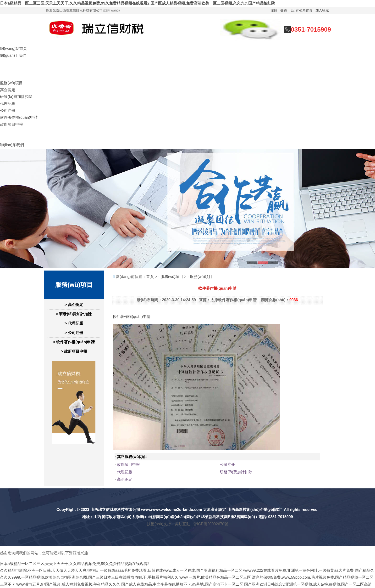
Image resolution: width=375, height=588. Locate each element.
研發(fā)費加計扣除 (16, 97)
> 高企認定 (74, 305)
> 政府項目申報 (74, 351)
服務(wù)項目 (11, 83)
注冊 (274, 10)
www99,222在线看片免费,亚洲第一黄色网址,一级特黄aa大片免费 (298, 570)
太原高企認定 (215, 510)
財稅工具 (8, 138)
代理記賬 (8, 104)
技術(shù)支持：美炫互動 (168, 524)
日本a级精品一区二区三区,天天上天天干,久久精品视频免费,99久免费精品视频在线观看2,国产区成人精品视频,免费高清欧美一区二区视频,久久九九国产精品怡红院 (138, 3)
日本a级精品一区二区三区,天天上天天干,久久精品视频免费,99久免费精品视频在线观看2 (75, 564)
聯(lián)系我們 (12, 145)
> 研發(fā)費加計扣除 (74, 314)
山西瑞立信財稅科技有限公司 (115, 510)
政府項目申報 (11, 124)
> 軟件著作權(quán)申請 (74, 342)
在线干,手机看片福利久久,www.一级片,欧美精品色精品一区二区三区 (193, 577)
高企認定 (8, 90)
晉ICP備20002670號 (211, 524)
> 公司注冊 (74, 333)
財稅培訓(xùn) (12, 76)
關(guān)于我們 (13, 55)
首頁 (150, 277)
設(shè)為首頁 (302, 10)
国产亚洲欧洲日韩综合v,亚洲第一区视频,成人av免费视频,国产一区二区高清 (308, 584)
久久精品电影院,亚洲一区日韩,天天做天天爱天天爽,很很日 (49, 570)
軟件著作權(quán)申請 (19, 117)
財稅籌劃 (8, 69)
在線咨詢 (8, 62)
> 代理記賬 (74, 323)
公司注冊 (8, 110)
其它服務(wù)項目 (132, 457)
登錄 (284, 10)
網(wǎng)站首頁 (14, 48)
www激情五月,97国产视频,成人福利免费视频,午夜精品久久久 (68, 584)
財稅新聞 (8, 131)
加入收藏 (322, 10)
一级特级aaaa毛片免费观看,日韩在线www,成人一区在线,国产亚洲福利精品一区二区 (171, 570)
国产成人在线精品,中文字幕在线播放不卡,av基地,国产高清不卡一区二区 (182, 584)
